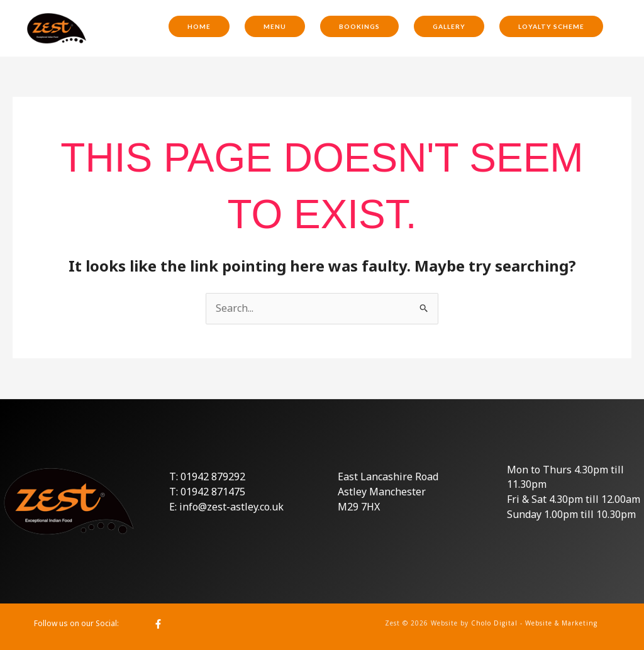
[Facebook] (158, 624)
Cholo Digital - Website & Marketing (534, 623)
